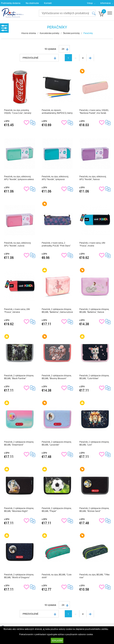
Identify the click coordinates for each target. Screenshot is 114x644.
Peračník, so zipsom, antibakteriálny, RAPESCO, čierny (57, 111)
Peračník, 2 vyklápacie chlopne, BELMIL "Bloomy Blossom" (57, 377)
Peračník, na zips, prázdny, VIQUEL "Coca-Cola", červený (18, 111)
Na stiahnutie (32, 3)
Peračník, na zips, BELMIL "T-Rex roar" (94, 576)
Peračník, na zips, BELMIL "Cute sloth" (57, 576)
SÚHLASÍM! (57, 640)
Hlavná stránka (29, 33)
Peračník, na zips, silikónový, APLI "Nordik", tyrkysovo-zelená (19, 178)
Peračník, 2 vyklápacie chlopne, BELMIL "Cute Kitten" (94, 377)
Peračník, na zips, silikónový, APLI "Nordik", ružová (17, 244)
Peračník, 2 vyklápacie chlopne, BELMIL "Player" (57, 510)
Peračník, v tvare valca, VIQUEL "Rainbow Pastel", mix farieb (94, 111)
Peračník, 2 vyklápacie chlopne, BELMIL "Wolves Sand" (94, 510)
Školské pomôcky (71, 33)
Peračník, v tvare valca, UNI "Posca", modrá (92, 244)
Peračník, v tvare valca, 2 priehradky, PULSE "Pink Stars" (56, 244)
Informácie (105, 3)
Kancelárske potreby (50, 33)
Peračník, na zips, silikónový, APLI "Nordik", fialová (93, 178)
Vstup (90, 3)
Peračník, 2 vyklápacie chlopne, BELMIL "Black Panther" (19, 377)
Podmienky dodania (11, 3)
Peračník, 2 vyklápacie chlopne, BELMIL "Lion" (94, 443)
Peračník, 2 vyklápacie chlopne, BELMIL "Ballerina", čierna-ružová (57, 310)
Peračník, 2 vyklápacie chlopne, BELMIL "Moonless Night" (19, 510)
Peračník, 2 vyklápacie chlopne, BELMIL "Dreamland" (19, 443)
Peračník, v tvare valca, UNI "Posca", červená (17, 310)
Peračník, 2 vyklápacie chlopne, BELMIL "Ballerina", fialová (94, 310)
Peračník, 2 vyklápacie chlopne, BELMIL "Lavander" (57, 443)
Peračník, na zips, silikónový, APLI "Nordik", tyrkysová (55, 178)
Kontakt (48, 3)
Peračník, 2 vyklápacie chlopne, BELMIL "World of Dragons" (19, 576)
